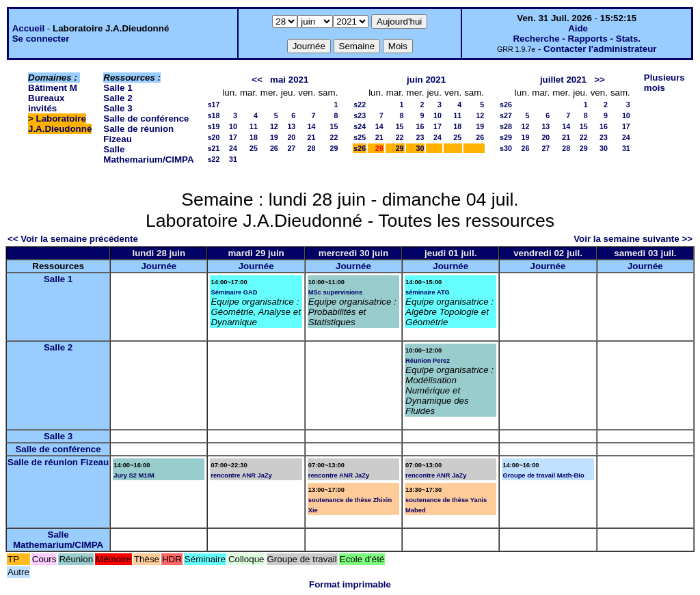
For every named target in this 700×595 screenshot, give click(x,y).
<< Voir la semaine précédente (73, 239)
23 (420, 137)
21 (312, 137)
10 (233, 126)
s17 (214, 105)
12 (274, 126)
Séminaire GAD (234, 292)
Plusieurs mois (664, 83)
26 (274, 148)
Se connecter (41, 39)
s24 (360, 126)
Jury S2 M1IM (134, 475)
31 (233, 159)
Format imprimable (350, 584)
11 (254, 126)
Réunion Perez (428, 361)
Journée (159, 266)
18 (254, 137)
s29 (506, 137)
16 (420, 126)
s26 (360, 148)
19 (274, 137)
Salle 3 (118, 108)
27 (291, 148)
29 (334, 148)
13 (291, 126)
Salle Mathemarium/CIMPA (148, 154)
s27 (506, 115)
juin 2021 (426, 80)
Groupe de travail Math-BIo (543, 475)
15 (334, 126)
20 (291, 137)
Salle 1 (118, 88)
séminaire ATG (428, 292)
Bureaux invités (46, 103)
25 (254, 148)
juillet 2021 (563, 80)
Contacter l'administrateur (600, 49)
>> (600, 80)
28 (312, 148)
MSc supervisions (335, 292)
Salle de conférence (146, 119)
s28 (506, 126)
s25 (360, 137)
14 (312, 126)
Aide (578, 28)
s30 (506, 148)
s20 (214, 137)
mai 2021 (289, 80)
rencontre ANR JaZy (241, 475)
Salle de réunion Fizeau (58, 462)
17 (233, 137)
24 (233, 148)
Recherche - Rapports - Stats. (577, 39)
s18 (214, 115)
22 (334, 137)
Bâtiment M (53, 88)
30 (420, 148)
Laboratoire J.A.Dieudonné (60, 124)
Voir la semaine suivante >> (633, 239)
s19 (214, 126)
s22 (214, 159)
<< (257, 80)
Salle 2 (118, 98)
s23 (360, 115)
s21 (214, 148)
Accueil (28, 28)
